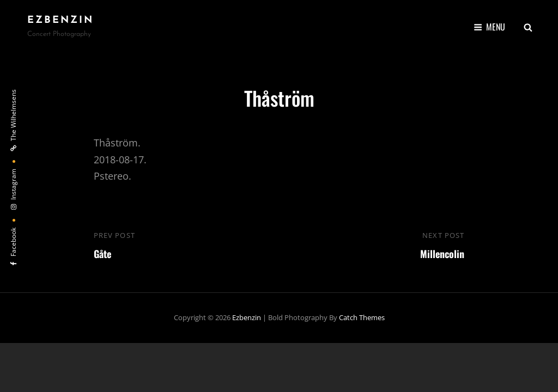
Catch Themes (362, 317)
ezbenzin (60, 20)
